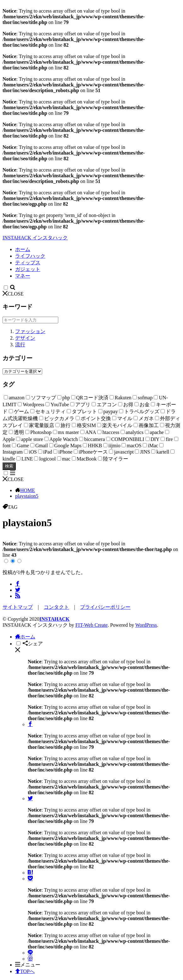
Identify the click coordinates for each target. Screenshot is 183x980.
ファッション (30, 331)
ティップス (28, 263)
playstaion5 (27, 496)
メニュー (28, 965)
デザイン (25, 338)
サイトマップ (18, 607)
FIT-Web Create (91, 625)
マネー (23, 276)
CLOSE (13, 294)
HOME (28, 490)
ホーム (23, 249)
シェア (33, 644)
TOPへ (25, 971)
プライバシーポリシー (105, 607)
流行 (20, 345)
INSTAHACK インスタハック (35, 238)
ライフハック (30, 256)
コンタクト (56, 607)
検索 (9, 466)
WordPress (146, 625)
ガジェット (28, 269)
